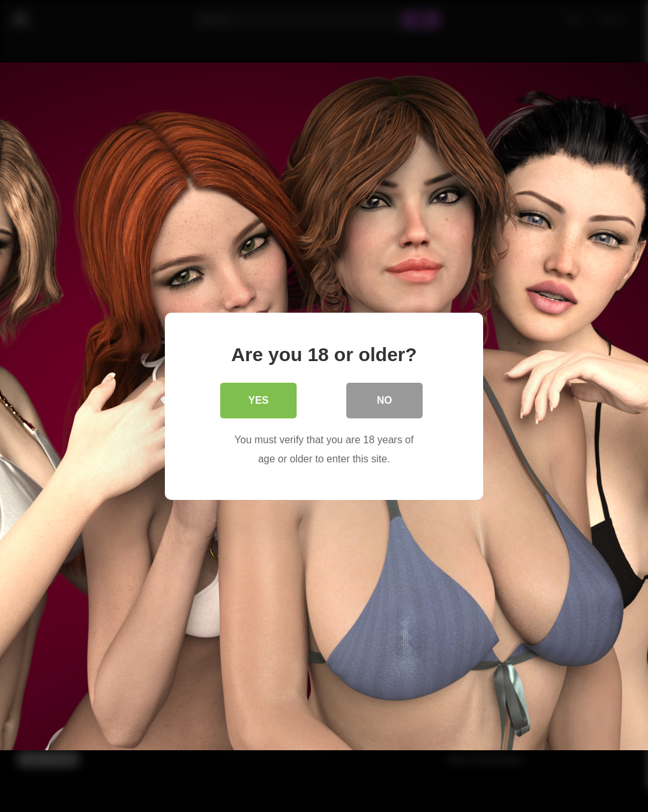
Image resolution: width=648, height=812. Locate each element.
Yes (258, 400)
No (384, 400)
